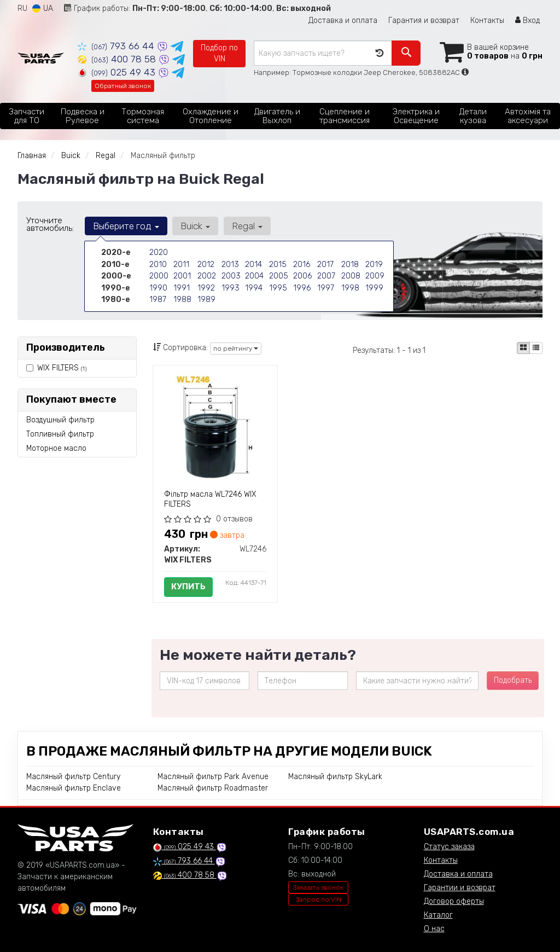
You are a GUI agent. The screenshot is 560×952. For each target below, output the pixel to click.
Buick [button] (194, 226)
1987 (157, 298)
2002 (207, 275)
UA (43, 8)
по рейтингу (236, 349)
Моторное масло (56, 448)
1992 (206, 287)
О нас (434, 929)
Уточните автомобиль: (50, 224)
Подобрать (513, 680)
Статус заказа (449, 847)
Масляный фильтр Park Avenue (213, 777)
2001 (182, 275)
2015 (277, 264)
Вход (527, 21)
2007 (326, 275)
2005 (278, 275)
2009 (375, 275)
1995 (278, 287)
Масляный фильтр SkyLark (335, 777)
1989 (206, 298)
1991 (181, 287)
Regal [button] (245, 226)
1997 (325, 287)
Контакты (487, 21)
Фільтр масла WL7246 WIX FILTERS (210, 499)
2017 (325, 264)
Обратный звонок (123, 86)
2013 (230, 264)
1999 (374, 287)
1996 (302, 287)
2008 (351, 275)
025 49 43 (118, 72)
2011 (181, 264)
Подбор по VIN (219, 53)
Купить (188, 587)
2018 (350, 264)
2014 (253, 264)
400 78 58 (118, 59)
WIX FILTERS (62, 368)
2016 (301, 264)
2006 (302, 275)
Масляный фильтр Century (73, 777)
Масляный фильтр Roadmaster (213, 788)
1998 (350, 287)
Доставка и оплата (343, 21)
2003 (231, 275)
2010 (158, 264)
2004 (254, 275)
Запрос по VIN (319, 899)
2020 (159, 252)
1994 (253, 287)
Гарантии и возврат (460, 888)
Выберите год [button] (126, 226)
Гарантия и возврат (424, 21)
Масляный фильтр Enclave (74, 788)
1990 (158, 287)
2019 (374, 264)
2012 (206, 264)
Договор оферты (454, 901)
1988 (182, 298)
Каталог (438, 915)
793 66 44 (117, 46)
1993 (230, 287)
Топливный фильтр (60, 434)
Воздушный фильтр (60, 420)
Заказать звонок (318, 887)
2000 (159, 275)
